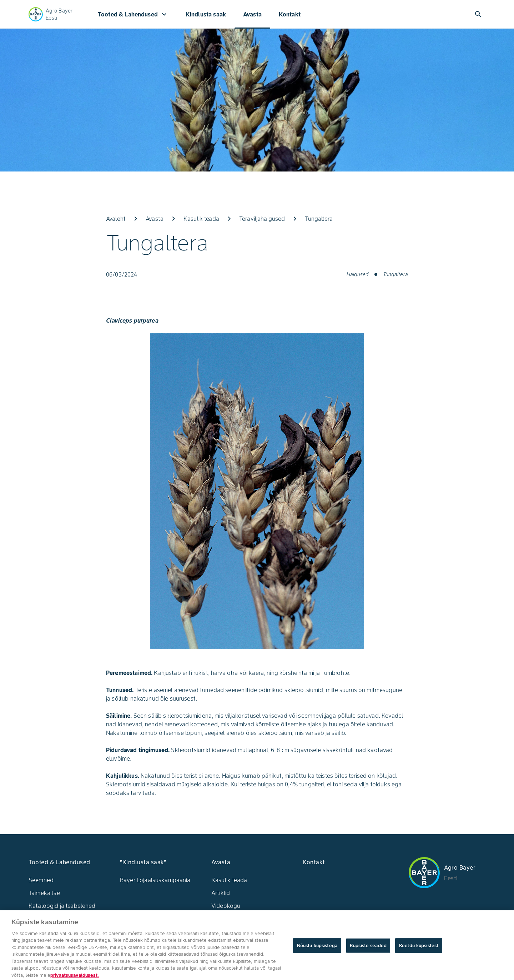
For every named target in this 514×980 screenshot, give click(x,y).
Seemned (41, 880)
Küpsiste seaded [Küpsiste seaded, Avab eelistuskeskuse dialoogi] (368, 949)
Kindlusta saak (206, 14)
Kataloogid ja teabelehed (62, 906)
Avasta (252, 14)
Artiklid (221, 893)
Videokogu (226, 906)
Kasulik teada (229, 880)
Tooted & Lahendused (133, 14)
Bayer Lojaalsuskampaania (155, 880)
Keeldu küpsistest (419, 949)
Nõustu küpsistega (317, 949)
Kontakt (290, 14)
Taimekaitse (44, 893)
